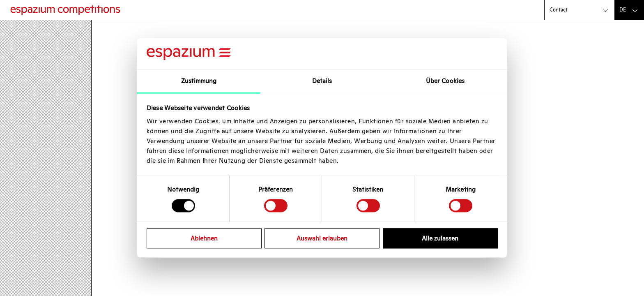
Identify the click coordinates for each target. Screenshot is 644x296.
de (623, 10)
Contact (559, 10)
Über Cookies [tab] (445, 81)
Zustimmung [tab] (199, 81)
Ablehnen (204, 238)
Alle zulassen (440, 238)
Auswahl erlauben (322, 238)
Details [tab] (322, 81)
